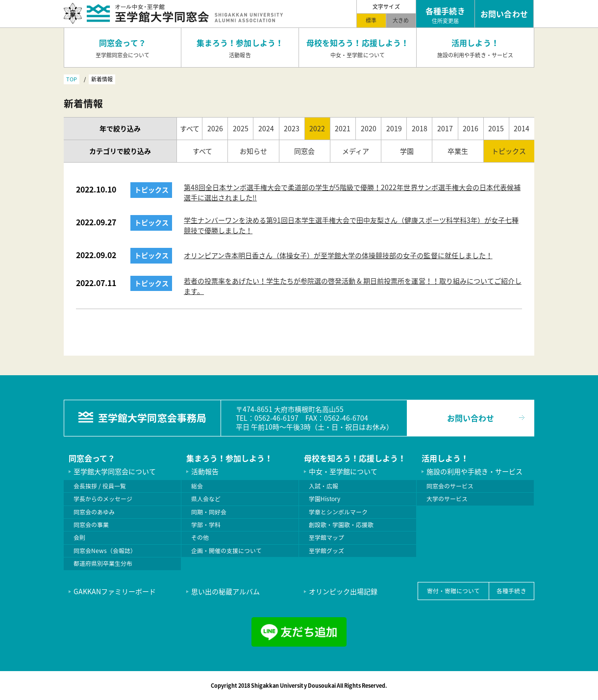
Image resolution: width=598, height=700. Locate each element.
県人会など (206, 499)
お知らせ (253, 151)
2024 (266, 128)
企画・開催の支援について (226, 551)
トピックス (509, 151)
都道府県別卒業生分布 (103, 563)
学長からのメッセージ (103, 499)
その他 (200, 537)
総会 (197, 486)
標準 (371, 20)
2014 (522, 128)
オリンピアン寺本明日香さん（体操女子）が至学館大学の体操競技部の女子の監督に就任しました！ (338, 255)
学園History (324, 499)
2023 (292, 128)
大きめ (401, 20)
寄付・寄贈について (453, 591)
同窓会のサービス (450, 486)
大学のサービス (447, 499)
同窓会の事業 (91, 525)
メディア (356, 151)
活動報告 (205, 471)
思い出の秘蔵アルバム (225, 591)
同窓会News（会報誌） (105, 551)
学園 (407, 151)
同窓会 (304, 151)
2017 (445, 128)
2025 (241, 128)
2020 (369, 128)
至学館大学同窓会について (115, 471)
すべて (190, 128)
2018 (420, 128)
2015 (496, 128)
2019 (394, 128)
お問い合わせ (471, 418)
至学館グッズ (326, 551)
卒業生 (458, 151)
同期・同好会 (209, 512)
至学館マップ (326, 537)
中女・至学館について (343, 471)
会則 (79, 537)
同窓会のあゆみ (94, 512)
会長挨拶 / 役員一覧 (100, 486)
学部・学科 (206, 525)
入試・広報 (324, 486)
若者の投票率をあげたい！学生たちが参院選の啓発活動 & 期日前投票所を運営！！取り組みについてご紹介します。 (353, 286)
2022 (317, 128)
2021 (343, 128)
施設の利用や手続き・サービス (474, 471)
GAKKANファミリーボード (115, 591)
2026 (215, 128)
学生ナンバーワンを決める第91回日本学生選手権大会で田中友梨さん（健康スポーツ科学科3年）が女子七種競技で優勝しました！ (351, 225)
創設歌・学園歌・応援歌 (341, 525)
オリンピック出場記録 (343, 591)
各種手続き (511, 591)
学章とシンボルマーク (338, 512)
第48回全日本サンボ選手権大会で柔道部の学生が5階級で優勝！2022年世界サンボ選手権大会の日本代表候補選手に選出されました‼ (352, 192)
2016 (471, 128)
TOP (72, 79)
